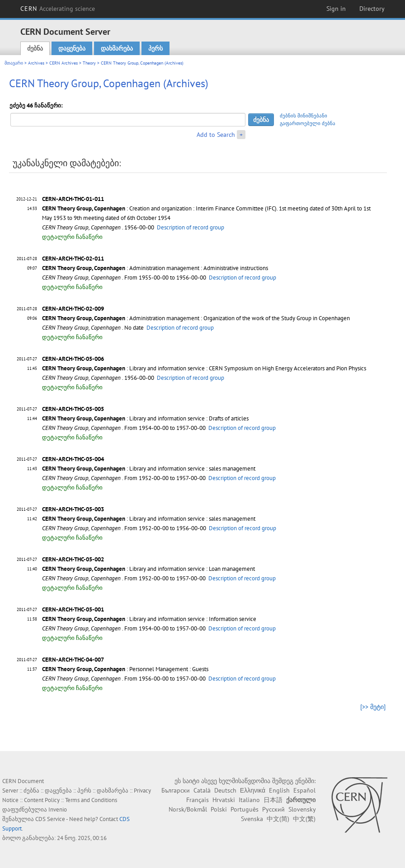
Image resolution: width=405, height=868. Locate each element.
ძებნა (35, 48)
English (279, 790)
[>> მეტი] (373, 707)
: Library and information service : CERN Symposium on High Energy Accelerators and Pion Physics (204, 368)
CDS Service (50, 819)
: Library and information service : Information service (149, 619)
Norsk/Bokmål (188, 809)
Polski (219, 809)
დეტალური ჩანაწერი (72, 237)
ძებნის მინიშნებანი (304, 116)
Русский (273, 809)
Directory (372, 9)
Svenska (252, 819)
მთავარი (14, 63)
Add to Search (216, 135)
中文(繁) (304, 819)
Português (245, 809)
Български (176, 790)
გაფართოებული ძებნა (308, 123)
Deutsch (225, 790)
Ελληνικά (253, 790)
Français (198, 800)
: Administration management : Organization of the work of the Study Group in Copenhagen (196, 318)
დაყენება (72, 48)
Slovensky (302, 809)
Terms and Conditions (91, 800)
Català (202, 790)
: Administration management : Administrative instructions (155, 268)
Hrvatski (224, 800)
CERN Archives (64, 63)
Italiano (249, 800)
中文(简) (278, 819)
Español (304, 790)
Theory (89, 63)
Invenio (58, 810)
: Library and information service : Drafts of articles (145, 418)
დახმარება (117, 48)
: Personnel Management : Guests (125, 669)
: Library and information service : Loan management (148, 569)
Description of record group (191, 227)
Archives (36, 63)
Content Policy (42, 800)
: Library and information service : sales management (149, 469)
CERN (58, 9)
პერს (155, 48)
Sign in (336, 9)
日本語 (273, 800)
